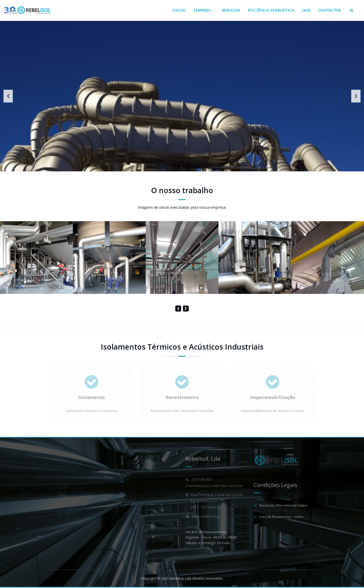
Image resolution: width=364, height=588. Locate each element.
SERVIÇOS (231, 10)
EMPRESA (204, 10)
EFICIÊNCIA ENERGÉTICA (271, 10)
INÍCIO (179, 10)
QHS (306, 10)
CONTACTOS (329, 10)
